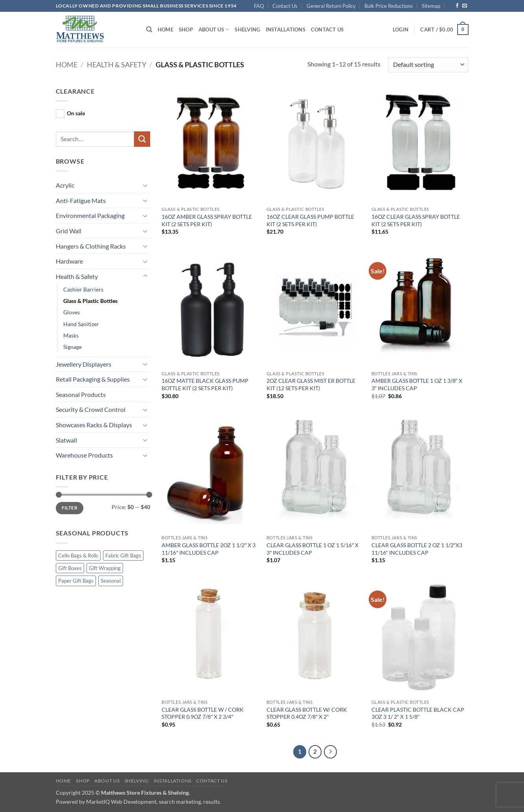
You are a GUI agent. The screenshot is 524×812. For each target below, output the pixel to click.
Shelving (247, 30)
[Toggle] (145, 185)
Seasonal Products (81, 394)
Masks (71, 335)
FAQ (259, 6)
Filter (70, 508)
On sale (76, 113)
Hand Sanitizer (81, 324)
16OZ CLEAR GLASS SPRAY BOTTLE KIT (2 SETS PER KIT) (416, 220)
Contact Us (285, 6)
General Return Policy (331, 6)
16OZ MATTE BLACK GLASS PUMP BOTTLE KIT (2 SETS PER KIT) (205, 384)
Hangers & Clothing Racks (91, 246)
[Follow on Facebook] (457, 6)
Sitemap (431, 6)
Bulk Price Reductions (389, 6)
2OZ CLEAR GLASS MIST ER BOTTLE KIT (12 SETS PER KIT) (311, 384)
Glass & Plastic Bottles (90, 301)
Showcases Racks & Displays (94, 425)
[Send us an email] (465, 6)
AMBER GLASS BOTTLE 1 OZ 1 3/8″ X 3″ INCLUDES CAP (417, 384)
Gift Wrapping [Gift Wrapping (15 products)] (105, 568)
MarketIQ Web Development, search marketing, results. (154, 802)
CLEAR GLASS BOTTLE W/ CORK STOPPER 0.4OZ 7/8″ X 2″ (307, 713)
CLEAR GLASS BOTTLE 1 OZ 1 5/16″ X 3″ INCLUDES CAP (313, 549)
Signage (73, 347)
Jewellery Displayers (84, 364)
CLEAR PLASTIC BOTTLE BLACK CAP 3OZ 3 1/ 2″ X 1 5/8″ (418, 713)
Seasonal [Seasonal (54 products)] (111, 581)
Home (165, 30)
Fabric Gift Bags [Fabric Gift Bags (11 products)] (123, 555)
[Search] (149, 30)
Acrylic (65, 185)
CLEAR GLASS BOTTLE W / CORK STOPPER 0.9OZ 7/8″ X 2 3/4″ (203, 713)
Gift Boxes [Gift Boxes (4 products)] (70, 568)
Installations (286, 30)
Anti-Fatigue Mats (81, 200)
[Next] (331, 752)
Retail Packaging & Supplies (93, 379)
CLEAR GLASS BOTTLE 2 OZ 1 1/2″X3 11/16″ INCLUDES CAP (417, 549)
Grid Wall (69, 231)
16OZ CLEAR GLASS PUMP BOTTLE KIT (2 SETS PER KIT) (310, 220)
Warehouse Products (84, 455)
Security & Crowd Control (91, 409)
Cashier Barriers (83, 289)
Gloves (72, 312)
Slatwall (66, 440)
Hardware (69, 261)
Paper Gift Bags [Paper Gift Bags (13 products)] (76, 581)
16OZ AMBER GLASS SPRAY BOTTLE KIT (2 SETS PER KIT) (207, 220)
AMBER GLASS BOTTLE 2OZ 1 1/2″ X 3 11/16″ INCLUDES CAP (209, 549)
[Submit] (142, 139)
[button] (401, 30)
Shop (186, 30)
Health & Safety (117, 65)
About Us (214, 29)
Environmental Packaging (90, 215)
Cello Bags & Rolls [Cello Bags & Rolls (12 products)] (78, 555)
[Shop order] (428, 65)
